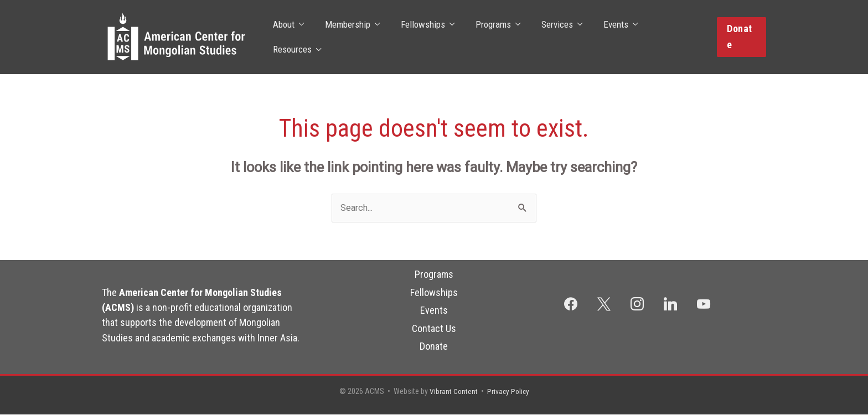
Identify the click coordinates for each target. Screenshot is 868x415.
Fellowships (434, 293)
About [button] (285, 37)
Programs (434, 275)
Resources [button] (666, 37)
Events (434, 311)
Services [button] (550, 37)
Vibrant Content (453, 392)
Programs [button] (488, 37)
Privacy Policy (508, 392)
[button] (741, 37)
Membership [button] (347, 37)
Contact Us (434, 328)
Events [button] (606, 37)
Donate (434, 347)
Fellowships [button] (420, 37)
